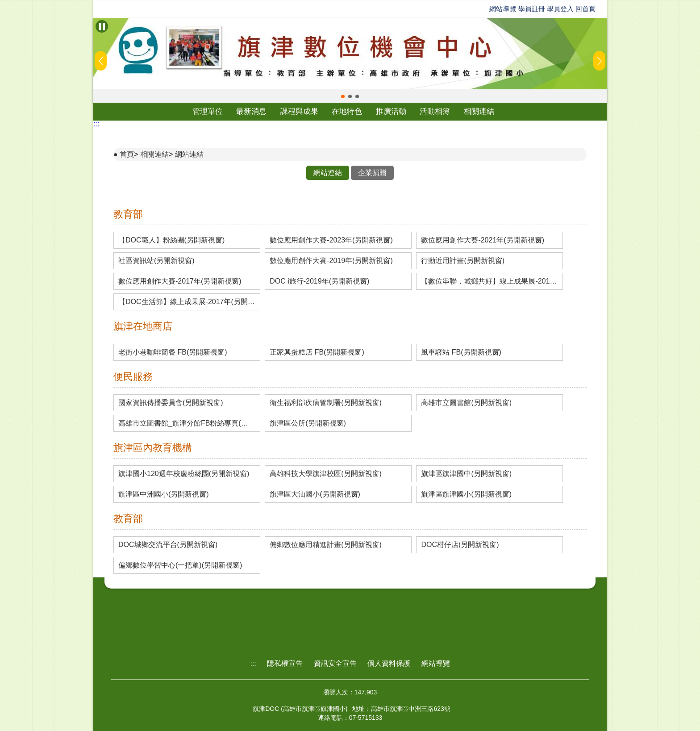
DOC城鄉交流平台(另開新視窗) (168, 545)
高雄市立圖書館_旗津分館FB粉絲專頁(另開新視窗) (187, 423)
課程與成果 (299, 111)
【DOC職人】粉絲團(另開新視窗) (171, 240)
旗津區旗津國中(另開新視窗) (466, 474)
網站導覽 (503, 9)
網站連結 (189, 154)
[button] (343, 96)
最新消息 (251, 111)
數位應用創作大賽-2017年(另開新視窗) (180, 281)
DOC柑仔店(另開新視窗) (460, 545)
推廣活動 (391, 111)
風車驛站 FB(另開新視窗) (461, 352)
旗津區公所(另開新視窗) (308, 423)
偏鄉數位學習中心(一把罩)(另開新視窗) (180, 565)
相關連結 (479, 111)
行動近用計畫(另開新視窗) (463, 261)
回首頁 (585, 9)
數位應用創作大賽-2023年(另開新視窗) (331, 240)
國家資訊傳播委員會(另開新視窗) (171, 403)
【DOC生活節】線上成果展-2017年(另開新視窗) (187, 302)
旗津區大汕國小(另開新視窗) (315, 494)
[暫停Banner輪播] (102, 26)
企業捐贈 (372, 173)
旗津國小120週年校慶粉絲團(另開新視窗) (184, 474)
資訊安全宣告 (335, 663)
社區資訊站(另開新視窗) (156, 261)
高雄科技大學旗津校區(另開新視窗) (326, 474)
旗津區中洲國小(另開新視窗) (164, 494)
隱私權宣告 (285, 663)
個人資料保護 (389, 663)
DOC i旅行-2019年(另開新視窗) (319, 281)
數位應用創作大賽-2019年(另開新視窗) (331, 261)
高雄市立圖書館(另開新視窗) (466, 403)
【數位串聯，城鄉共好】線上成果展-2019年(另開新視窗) (490, 281)
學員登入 (560, 9)
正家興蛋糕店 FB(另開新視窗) (317, 352)
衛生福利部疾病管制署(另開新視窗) (326, 403)
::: (96, 124)
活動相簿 (435, 111)
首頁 (127, 154)
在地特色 (347, 111)
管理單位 (208, 111)
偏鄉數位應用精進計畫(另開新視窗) (326, 545)
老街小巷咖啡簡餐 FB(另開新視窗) (173, 352)
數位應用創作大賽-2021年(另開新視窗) (483, 240)
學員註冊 (532, 9)
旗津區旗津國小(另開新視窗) (466, 494)
